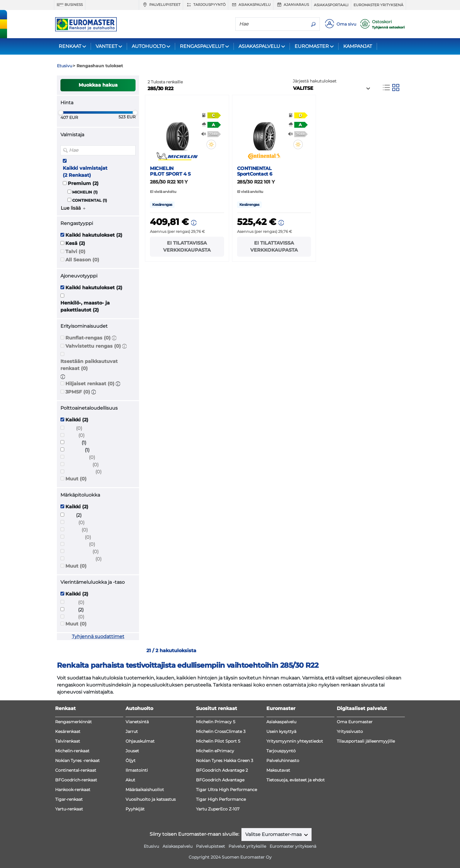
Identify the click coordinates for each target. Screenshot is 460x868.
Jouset (132, 751)
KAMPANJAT (358, 46)
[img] (211, 144)
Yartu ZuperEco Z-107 (218, 809)
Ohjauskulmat (140, 741)
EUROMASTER (312, 46)
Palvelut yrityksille (247, 846)
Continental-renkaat (76, 770)
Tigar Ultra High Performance (226, 790)
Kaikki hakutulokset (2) (94, 235)
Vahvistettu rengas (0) (93, 346)
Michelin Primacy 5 (216, 722)
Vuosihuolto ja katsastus (151, 799)
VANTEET (106, 46)
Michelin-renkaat (72, 751)
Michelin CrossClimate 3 (221, 731)
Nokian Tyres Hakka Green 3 (225, 761)
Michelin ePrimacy (215, 751)
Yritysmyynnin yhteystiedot (295, 741)
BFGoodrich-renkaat (76, 780)
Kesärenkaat (68, 731)
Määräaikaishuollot (145, 790)
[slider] (61, 112)
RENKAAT (70, 46)
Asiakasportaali (331, 5)
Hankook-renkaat (73, 790)
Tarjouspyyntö (206, 5)
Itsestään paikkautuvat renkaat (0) (89, 365)
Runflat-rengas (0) (88, 338)
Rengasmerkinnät (73, 722)
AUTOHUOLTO (149, 46)
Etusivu (151, 846)
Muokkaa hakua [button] (98, 85)
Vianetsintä (137, 722)
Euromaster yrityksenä (378, 5)
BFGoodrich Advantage (220, 780)
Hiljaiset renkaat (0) (90, 384)
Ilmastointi (137, 770)
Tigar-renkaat (69, 799)
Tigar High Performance (221, 799)
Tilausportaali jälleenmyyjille (366, 741)
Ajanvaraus (292, 5)
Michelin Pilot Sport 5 (218, 741)
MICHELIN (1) (85, 192)
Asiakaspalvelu (251, 5)
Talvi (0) (75, 252)
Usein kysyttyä (281, 731)
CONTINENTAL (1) (90, 200)
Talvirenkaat (68, 741)
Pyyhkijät (135, 809)
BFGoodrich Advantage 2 (222, 770)
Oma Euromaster (355, 722)
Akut (130, 780)
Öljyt (131, 761)
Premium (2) (83, 183)
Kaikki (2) (77, 420)
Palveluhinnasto (283, 761)
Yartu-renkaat (69, 809)
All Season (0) (82, 260)
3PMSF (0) (78, 392)
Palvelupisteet (161, 5)
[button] (114, 338)
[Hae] (271, 24)
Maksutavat (278, 770)
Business (70, 5)
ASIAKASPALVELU (259, 46)
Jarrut (132, 731)
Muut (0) (76, 479)
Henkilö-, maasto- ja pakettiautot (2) (85, 306)
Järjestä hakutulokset (315, 81)
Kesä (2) (75, 243)
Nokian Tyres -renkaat (77, 761)
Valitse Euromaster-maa (274, 834)
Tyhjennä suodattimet (98, 636)
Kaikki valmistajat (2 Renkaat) (85, 172)
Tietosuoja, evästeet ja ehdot (296, 780)
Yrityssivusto (350, 731)
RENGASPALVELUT (202, 46)
